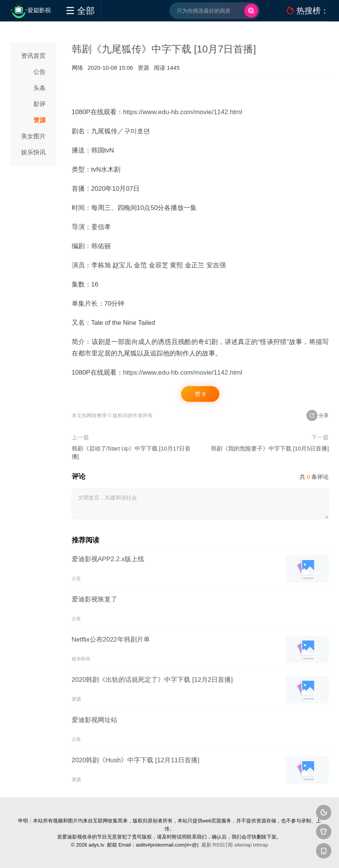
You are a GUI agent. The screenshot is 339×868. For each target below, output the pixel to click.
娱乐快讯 (33, 152)
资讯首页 (33, 56)
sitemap (243, 845)
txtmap (261, 845)
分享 (318, 415)
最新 (206, 845)
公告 (39, 72)
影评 (39, 104)
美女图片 (33, 136)
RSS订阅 (223, 845)
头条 (39, 88)
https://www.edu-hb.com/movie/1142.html (183, 112)
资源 (39, 120)
